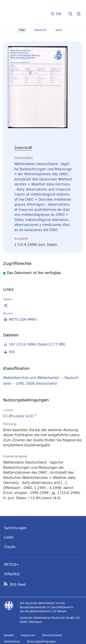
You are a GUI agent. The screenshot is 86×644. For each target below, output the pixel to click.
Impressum (28, 635)
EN (59, 14)
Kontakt (9, 635)
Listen (9, 537)
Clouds (10, 547)
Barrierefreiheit (52, 635)
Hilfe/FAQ (12, 574)
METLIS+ (11, 564)
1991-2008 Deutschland (36, 383)
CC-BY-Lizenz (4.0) (18, 416)
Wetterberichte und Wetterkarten (31, 378)
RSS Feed (18, 585)
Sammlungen (15, 528)
